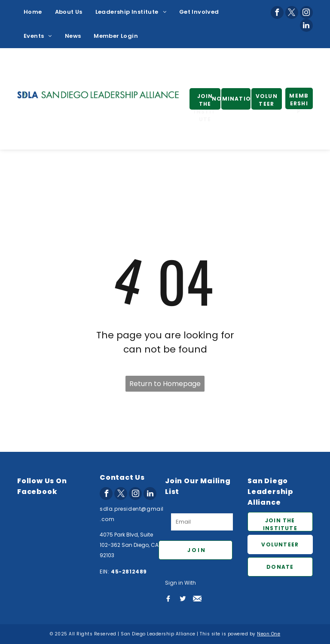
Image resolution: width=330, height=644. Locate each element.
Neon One (269, 634)
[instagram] (306, 12)
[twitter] (292, 12)
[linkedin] (306, 25)
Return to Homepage (165, 384)
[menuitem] (33, 12)
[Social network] (168, 598)
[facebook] (277, 12)
